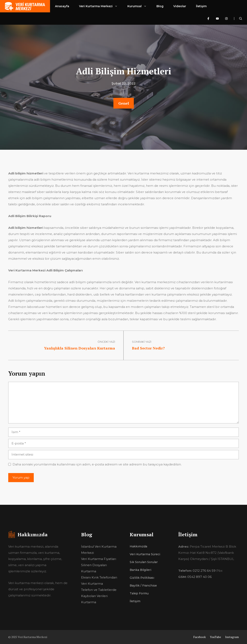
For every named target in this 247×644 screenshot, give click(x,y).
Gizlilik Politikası (142, 578)
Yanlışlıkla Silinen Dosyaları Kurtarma (80, 348)
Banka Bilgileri (140, 570)
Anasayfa (62, 6)
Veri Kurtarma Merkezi (101, 6)
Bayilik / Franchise (143, 586)
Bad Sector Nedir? (148, 348)
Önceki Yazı (106, 342)
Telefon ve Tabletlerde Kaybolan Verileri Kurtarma (99, 596)
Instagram (232, 637)
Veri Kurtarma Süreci (145, 554)
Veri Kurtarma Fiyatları (99, 559)
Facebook (200, 637)
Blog (160, 6)
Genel (124, 103)
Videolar (180, 6)
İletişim (201, 6)
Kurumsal (139, 6)
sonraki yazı (142, 342)
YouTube (216, 637)
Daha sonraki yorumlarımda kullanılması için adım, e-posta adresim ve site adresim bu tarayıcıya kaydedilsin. (97, 464)
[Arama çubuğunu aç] (241, 19)
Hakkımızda (138, 546)
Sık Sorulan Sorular (144, 562)
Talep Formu (139, 593)
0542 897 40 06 (199, 577)
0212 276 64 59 (204, 571)
